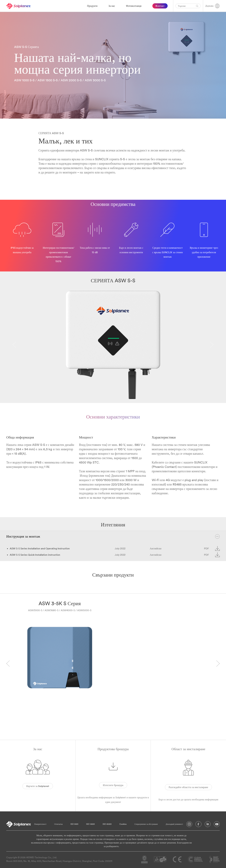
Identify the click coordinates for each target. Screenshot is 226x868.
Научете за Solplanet (38, 786)
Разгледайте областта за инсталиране (188, 787)
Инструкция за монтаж (113, 536)
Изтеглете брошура (113, 785)
